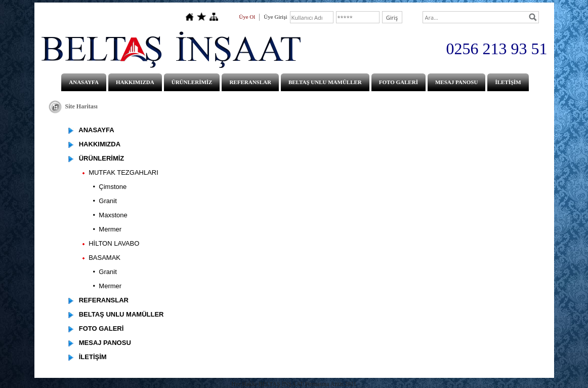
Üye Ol (247, 17)
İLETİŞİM (508, 82)
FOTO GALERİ (398, 82)
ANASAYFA (84, 82)
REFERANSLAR (250, 82)
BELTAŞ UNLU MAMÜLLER (325, 82)
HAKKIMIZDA (135, 82)
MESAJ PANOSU (456, 82)
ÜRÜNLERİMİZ (192, 82)
